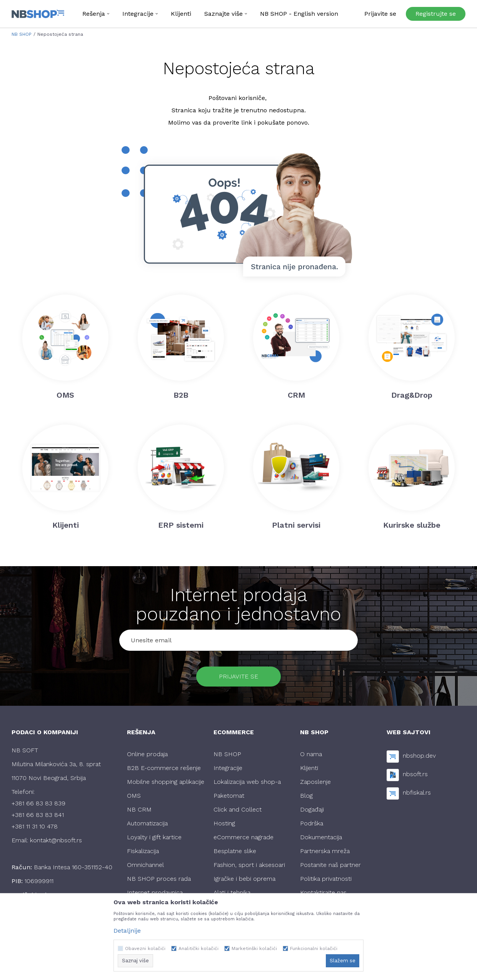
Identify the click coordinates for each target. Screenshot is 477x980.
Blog (306, 796)
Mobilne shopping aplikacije (166, 782)
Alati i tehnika (232, 892)
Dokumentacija (321, 837)
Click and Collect (238, 809)
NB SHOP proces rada (159, 879)
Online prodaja (147, 754)
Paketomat (229, 796)
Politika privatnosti (326, 879)
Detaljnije (127, 931)
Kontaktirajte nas (323, 892)
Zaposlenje (315, 782)
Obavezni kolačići (145, 948)
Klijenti (309, 768)
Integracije (228, 768)
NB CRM (139, 809)
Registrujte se (436, 14)
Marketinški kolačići (254, 948)
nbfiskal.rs (417, 792)
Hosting (224, 823)
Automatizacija (147, 823)
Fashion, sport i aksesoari (249, 865)
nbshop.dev (419, 756)
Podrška (312, 823)
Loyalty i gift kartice (154, 837)
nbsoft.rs (415, 774)
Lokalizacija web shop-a (247, 782)
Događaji (312, 809)
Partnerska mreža (325, 851)
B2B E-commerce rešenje (164, 768)
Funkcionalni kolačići (314, 948)
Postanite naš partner (330, 865)
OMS (134, 796)
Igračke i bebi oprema (244, 879)
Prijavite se (239, 676)
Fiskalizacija (143, 851)
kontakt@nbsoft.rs (56, 840)
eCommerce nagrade (244, 837)
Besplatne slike (235, 851)
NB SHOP (22, 34)
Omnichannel (145, 865)
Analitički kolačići (198, 948)
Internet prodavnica (155, 892)
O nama (311, 754)
